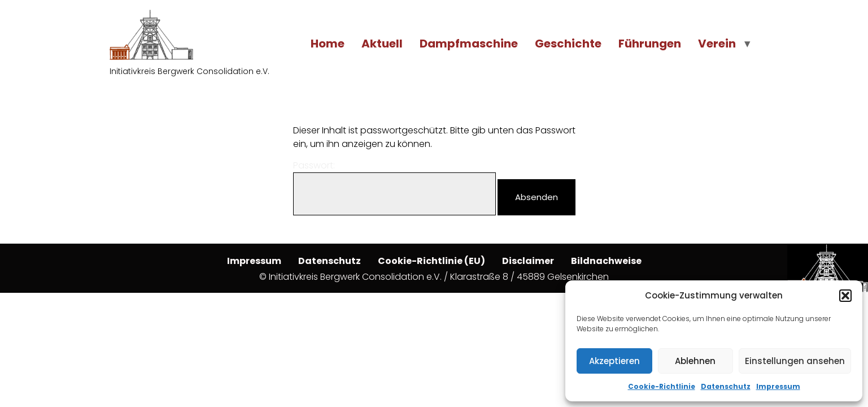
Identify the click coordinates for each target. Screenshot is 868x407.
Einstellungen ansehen (795, 361)
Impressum (778, 386)
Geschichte (568, 44)
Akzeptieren (614, 361)
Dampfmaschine (469, 44)
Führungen (650, 44)
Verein (717, 44)
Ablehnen (695, 361)
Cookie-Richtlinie (662, 386)
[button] (845, 296)
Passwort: (394, 187)
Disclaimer (528, 261)
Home (328, 44)
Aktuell (382, 44)
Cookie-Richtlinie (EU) (431, 261)
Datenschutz (726, 386)
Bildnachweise (606, 261)
